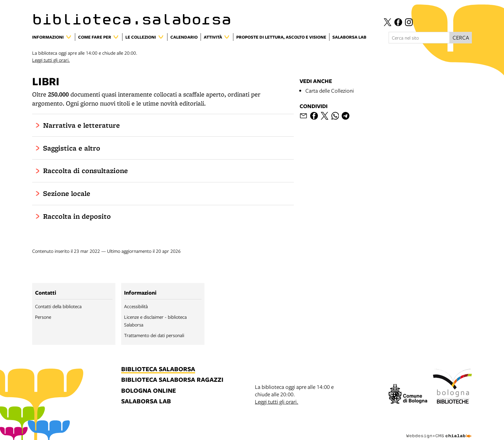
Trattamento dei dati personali (154, 335)
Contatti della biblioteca (58, 306)
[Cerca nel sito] (419, 38)
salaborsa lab (146, 402)
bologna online (148, 391)
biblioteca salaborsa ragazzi (172, 380)
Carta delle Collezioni (330, 91)
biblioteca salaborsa (158, 369)
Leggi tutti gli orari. (51, 60)
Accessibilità (136, 306)
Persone (43, 317)
